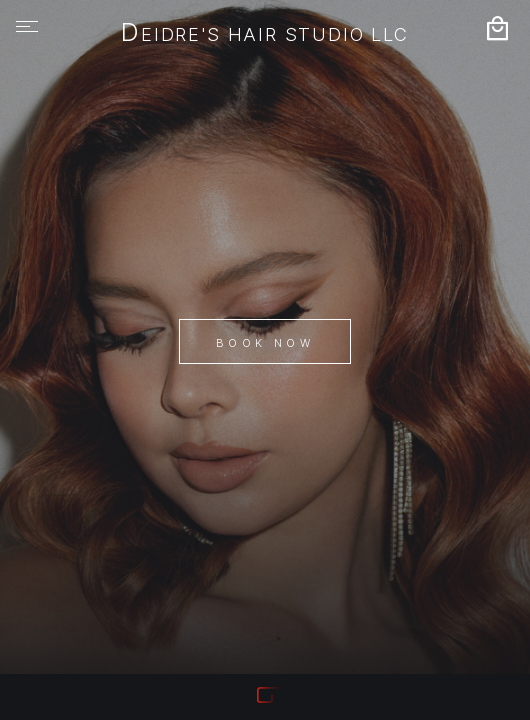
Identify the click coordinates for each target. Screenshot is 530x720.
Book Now (265, 343)
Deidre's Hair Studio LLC (265, 34)
